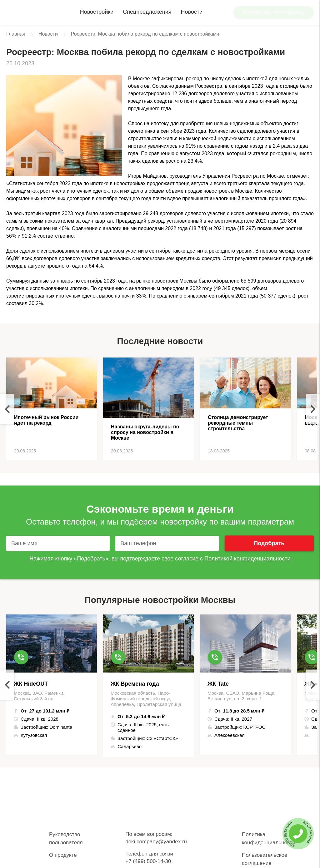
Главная (16, 34)
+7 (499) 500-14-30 (148, 861)
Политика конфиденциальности (269, 838)
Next (313, 409)
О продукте (63, 855)
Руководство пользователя (66, 838)
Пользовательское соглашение (265, 859)
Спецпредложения (147, 12)
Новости (192, 12)
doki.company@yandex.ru (156, 842)
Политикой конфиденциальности (247, 559)
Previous (7, 409)
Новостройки (97, 12)
